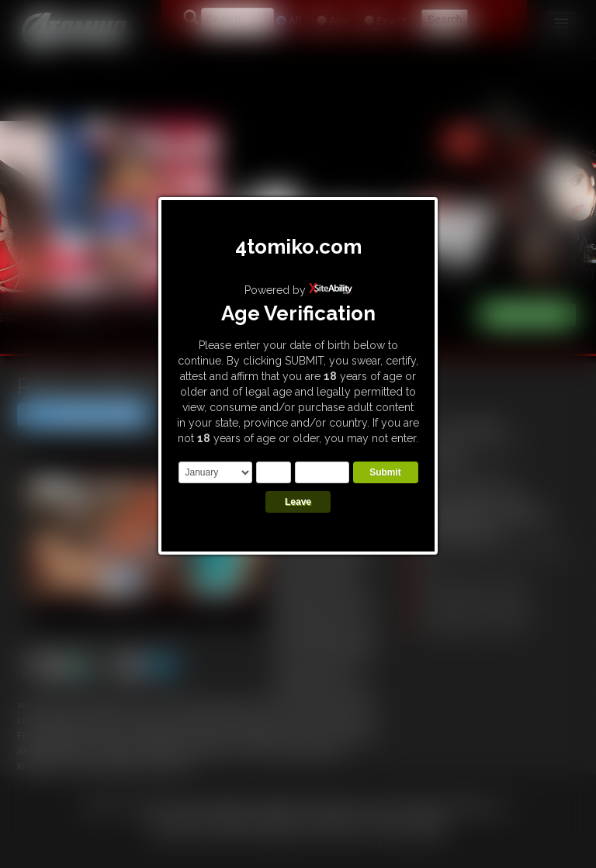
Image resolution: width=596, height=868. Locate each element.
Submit (385, 472)
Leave (298, 502)
